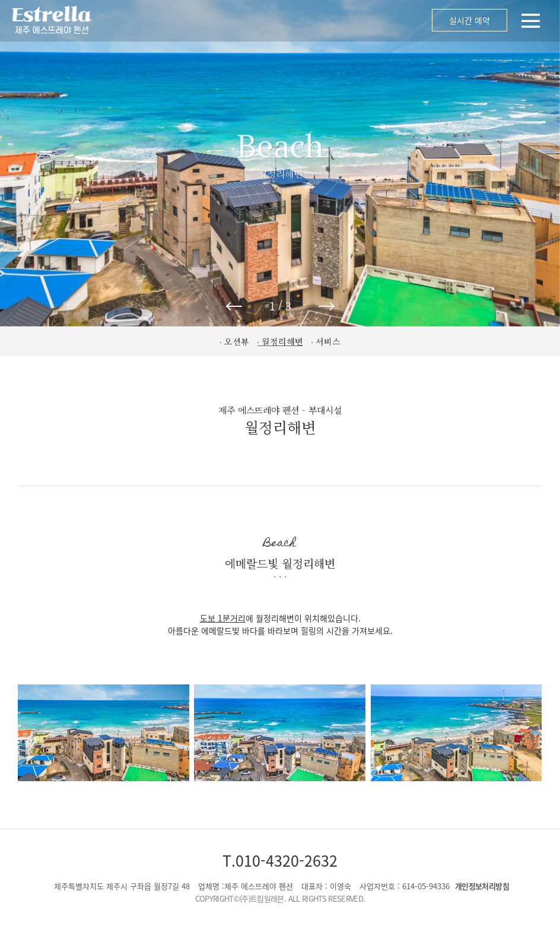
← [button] (234, 306)
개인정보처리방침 (482, 886)
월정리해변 (282, 341)
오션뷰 (237, 341)
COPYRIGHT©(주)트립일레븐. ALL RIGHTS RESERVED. (280, 898)
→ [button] (327, 306)
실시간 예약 (470, 20)
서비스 (328, 341)
